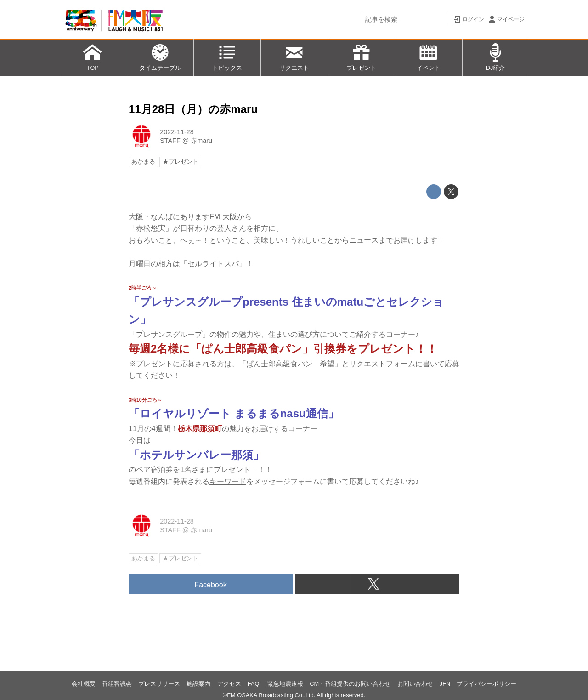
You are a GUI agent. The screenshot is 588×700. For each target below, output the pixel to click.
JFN (445, 684)
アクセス (229, 684)
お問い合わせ (415, 684)
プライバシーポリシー (486, 684)
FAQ (254, 684)
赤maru (201, 141)
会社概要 (84, 684)
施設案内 (198, 684)
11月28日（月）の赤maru (193, 109)
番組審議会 (117, 684)
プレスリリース (159, 684)
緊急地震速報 (285, 684)
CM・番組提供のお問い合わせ (350, 684)
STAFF (170, 141)
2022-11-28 (177, 132)
